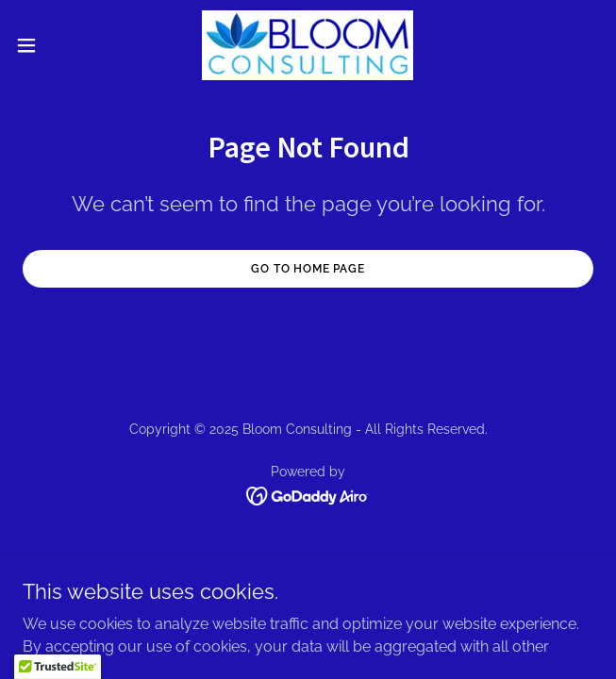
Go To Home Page (308, 269)
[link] (308, 45)
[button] (53, 45)
